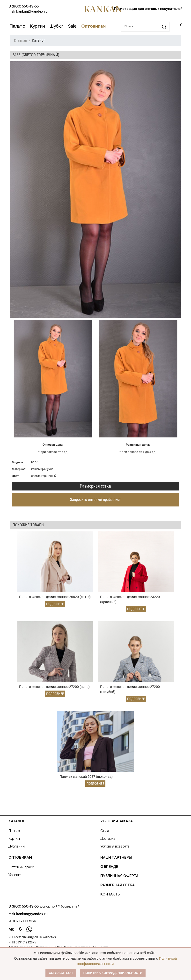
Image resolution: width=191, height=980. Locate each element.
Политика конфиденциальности (113, 973)
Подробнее (55, 604)
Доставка (108, 839)
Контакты (110, 895)
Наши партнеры (116, 858)
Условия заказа (117, 822)
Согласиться (61, 973)
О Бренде (109, 867)
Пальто (14, 831)
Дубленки (17, 847)
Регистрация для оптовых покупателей (148, 9)
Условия (15, 875)
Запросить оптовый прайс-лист (95, 500)
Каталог (17, 822)
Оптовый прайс (21, 868)
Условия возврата (115, 847)
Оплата (106, 831)
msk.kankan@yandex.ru (28, 12)
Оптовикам (20, 858)
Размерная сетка (95, 486)
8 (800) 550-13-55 (24, 7)
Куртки (14, 839)
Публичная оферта (119, 876)
